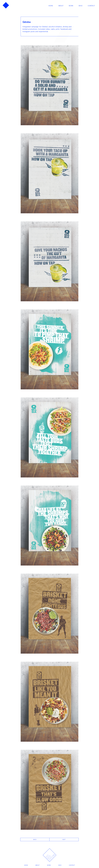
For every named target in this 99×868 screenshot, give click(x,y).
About (61, 6)
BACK (35, 839)
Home (50, 6)
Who (81, 6)
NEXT (64, 839)
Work (71, 6)
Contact (91, 6)
